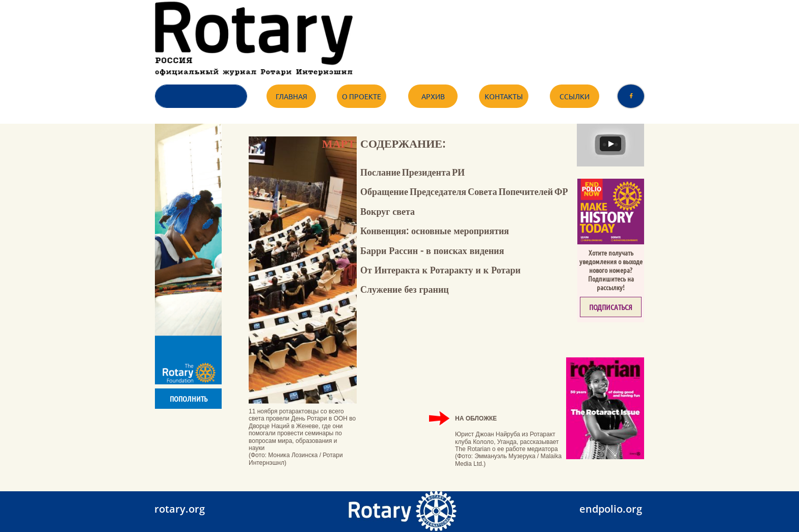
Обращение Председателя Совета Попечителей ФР (464, 191)
